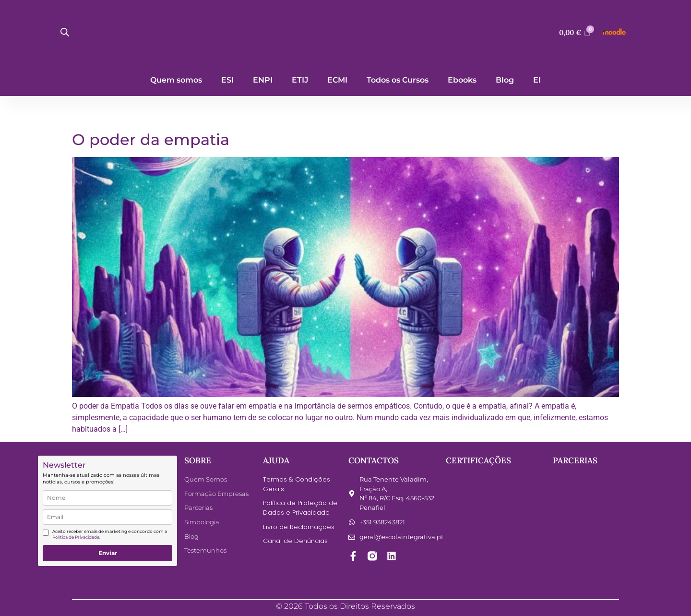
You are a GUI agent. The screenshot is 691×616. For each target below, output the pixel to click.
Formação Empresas (216, 494)
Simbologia (202, 522)
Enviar (108, 553)
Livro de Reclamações (298, 526)
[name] (107, 498)
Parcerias (198, 507)
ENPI (263, 80)
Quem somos (176, 80)
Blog (505, 80)
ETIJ (300, 80)
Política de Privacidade (76, 537)
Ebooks (462, 80)
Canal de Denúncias (295, 541)
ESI (227, 80)
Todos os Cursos (398, 80)
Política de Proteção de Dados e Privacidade (300, 508)
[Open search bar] (65, 32)
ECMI (337, 80)
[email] (107, 517)
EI (537, 80)
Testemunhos (205, 550)
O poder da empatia (151, 139)
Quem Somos (206, 479)
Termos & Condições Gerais (297, 484)
